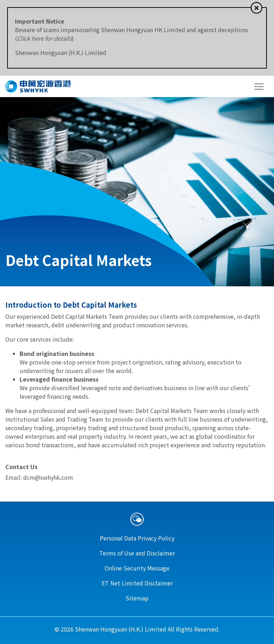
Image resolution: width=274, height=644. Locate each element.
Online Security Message (137, 568)
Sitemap (137, 598)
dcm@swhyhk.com (48, 477)
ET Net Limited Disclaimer (137, 583)
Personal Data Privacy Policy (137, 538)
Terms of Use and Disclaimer (137, 553)
